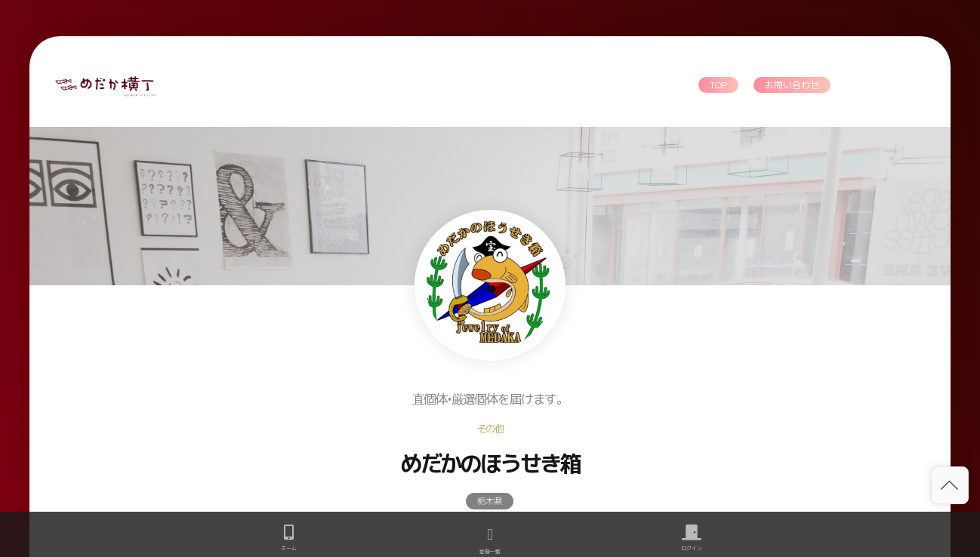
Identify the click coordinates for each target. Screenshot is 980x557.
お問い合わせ (792, 85)
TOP (718, 85)
